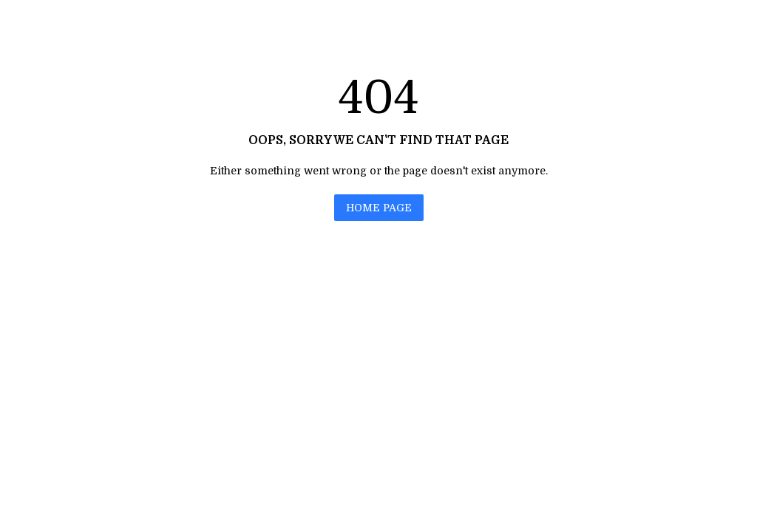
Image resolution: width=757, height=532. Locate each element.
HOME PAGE (379, 208)
